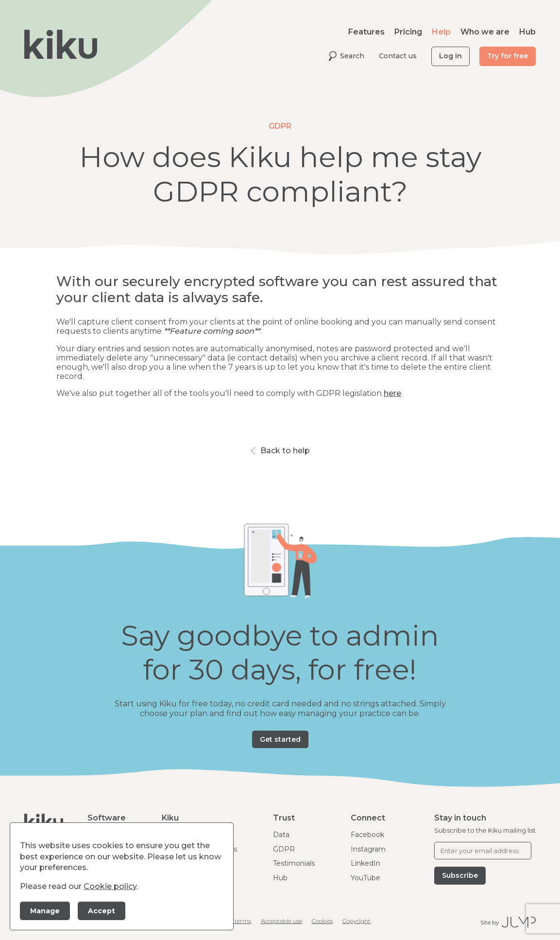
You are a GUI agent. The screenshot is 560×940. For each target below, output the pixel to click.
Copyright (356, 921)
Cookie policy (110, 886)
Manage (45, 911)
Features (366, 32)
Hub (527, 32)
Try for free (508, 56)
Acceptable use (281, 921)
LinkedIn (365, 863)
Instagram (368, 849)
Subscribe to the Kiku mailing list (485, 830)
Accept (102, 911)
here (392, 393)
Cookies (322, 921)
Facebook (367, 835)
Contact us (398, 56)
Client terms (234, 921)
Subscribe (460, 875)
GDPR (284, 849)
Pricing (408, 32)
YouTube (365, 878)
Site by (508, 922)
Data (281, 835)
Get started (280, 739)
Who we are (485, 32)
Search (347, 56)
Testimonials (294, 863)
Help (441, 32)
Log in (450, 56)
